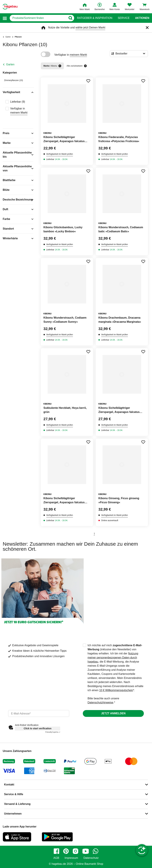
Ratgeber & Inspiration (95, 18)
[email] (39, 713)
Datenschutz (91, 858)
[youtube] (86, 851)
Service (124, 18)
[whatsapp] (96, 851)
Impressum (71, 858)
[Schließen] (147, 28)
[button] (5, 18)
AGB (56, 858)
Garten (10, 64)
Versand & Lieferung (17, 804)
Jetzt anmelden (113, 713)
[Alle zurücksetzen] (85, 66)
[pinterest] (66, 851)
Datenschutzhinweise (100, 702)
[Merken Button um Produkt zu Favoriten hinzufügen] (88, 81)
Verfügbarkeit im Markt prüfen (60, 154)
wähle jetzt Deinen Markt (90, 27)
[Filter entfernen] (60, 66)
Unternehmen (13, 814)
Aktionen (142, 18)
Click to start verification (37, 728)
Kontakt (9, 785)
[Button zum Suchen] (70, 18)
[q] (38, 18)
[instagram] (75, 851)
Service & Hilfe (14, 794)
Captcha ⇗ (53, 732)
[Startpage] (10, 7)
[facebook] (56, 851)
